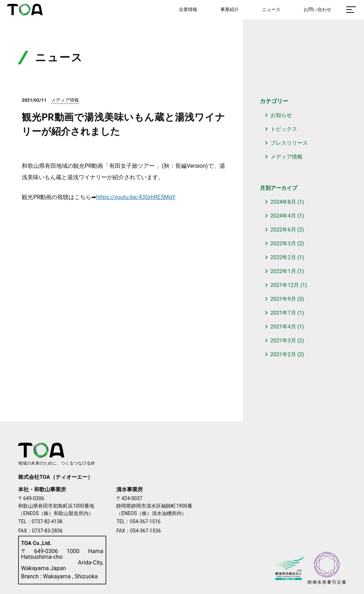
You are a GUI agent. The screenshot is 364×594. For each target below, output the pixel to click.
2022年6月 (283, 230)
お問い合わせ (317, 9)
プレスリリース (289, 143)
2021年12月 (285, 285)
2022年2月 (283, 257)
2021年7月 (283, 313)
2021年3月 (283, 341)
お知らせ (281, 115)
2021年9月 (283, 299)
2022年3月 (283, 244)
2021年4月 (283, 327)
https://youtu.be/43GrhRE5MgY (136, 197)
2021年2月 (283, 354)
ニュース (271, 9)
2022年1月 (283, 271)
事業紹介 (230, 9)
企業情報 (188, 9)
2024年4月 (283, 216)
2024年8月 (283, 202)
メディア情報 (287, 157)
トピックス (284, 129)
